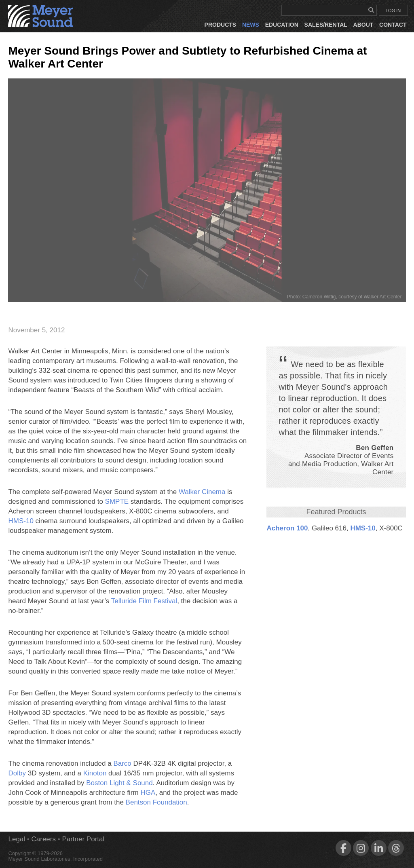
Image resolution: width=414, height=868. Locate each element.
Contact (393, 25)
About (363, 25)
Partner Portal (83, 839)
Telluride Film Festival (144, 601)
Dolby (17, 773)
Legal (17, 839)
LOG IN (393, 11)
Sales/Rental (326, 25)
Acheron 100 (287, 528)
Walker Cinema (202, 492)
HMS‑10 (363, 528)
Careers (44, 839)
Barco (122, 763)
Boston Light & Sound (119, 783)
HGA (148, 793)
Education (282, 25)
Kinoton (95, 773)
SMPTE (117, 502)
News (251, 25)
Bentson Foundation (156, 802)
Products (221, 25)
